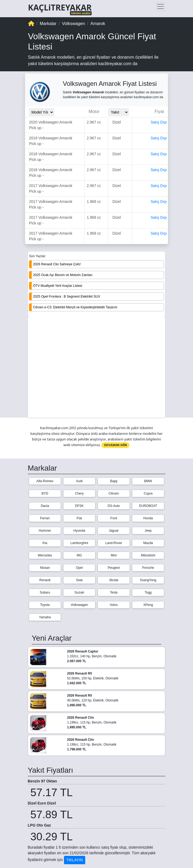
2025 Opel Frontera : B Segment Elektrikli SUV (67, 297)
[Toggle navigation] (160, 6)
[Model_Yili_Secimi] (42, 112)
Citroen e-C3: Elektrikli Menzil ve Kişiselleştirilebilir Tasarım (75, 307)
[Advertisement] (96, 368)
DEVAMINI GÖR (115, 445)
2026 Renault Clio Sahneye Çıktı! (57, 264)
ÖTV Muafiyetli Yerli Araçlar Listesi (58, 286)
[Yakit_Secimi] (119, 112)
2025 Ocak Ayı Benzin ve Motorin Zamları (63, 275)
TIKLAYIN (75, 860)
